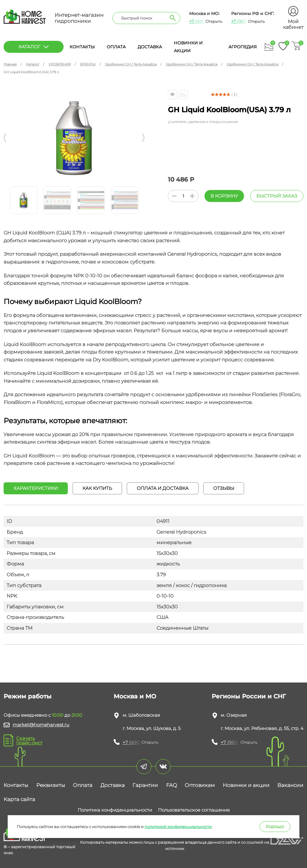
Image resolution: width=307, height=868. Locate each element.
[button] (5, 138)
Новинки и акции (246, 785)
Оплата (116, 47)
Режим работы (28, 696)
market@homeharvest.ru (41, 725)
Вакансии (290, 785)
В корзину (224, 196)
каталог (34, 47)
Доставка (150, 47)
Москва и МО (135, 696)
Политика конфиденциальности (115, 810)
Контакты (82, 47)
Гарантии (145, 785)
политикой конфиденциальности (178, 827)
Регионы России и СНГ (249, 696)
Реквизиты (51, 785)
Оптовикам (200, 785)
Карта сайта (19, 799)
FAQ (171, 785)
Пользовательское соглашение (194, 810)
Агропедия (243, 47)
